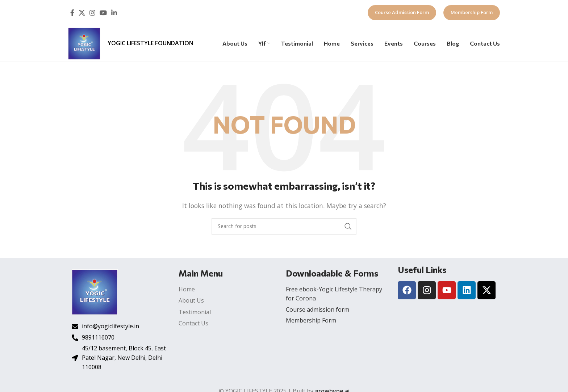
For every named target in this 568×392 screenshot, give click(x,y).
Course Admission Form (402, 12)
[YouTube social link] (103, 13)
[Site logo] (84, 43)
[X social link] (82, 13)
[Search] (284, 226)
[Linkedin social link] (114, 13)
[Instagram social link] (92, 13)
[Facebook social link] (72, 13)
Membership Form (472, 12)
